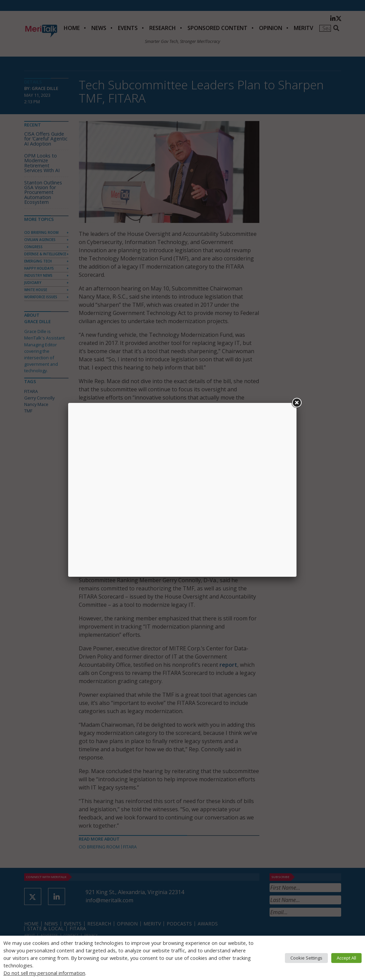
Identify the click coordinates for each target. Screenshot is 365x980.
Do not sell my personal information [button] (44, 973)
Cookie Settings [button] (306, 958)
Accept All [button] (346, 958)
